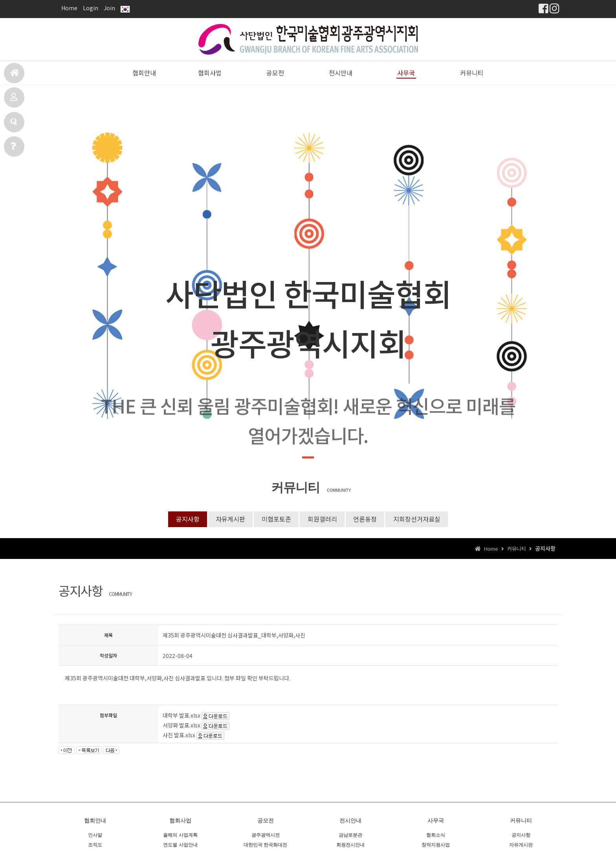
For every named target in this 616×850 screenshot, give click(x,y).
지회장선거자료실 (418, 519)
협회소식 (436, 835)
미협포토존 (276, 519)
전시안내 (14, 125)
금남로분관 (350, 835)
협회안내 (144, 73)
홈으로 (15, 76)
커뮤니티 (472, 73)
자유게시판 (230, 519)
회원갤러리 (322, 519)
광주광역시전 (266, 835)
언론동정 (366, 519)
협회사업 (210, 73)
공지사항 (186, 519)
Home (69, 8)
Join (109, 8)
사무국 (13, 149)
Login (91, 8)
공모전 (14, 100)
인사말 (95, 835)
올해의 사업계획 (180, 835)
